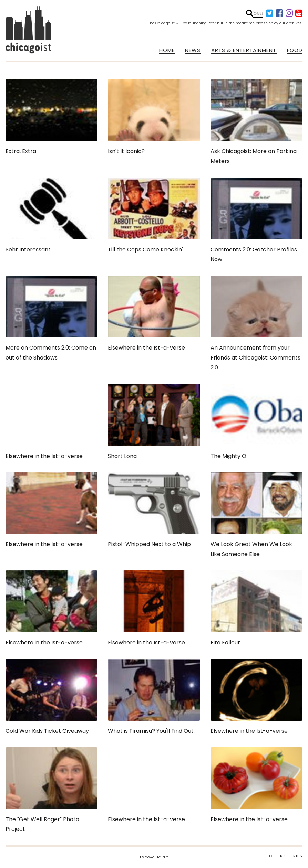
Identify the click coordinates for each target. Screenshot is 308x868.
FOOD (295, 50)
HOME (167, 50)
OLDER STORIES (286, 856)
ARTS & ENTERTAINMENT (244, 50)
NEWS (193, 50)
